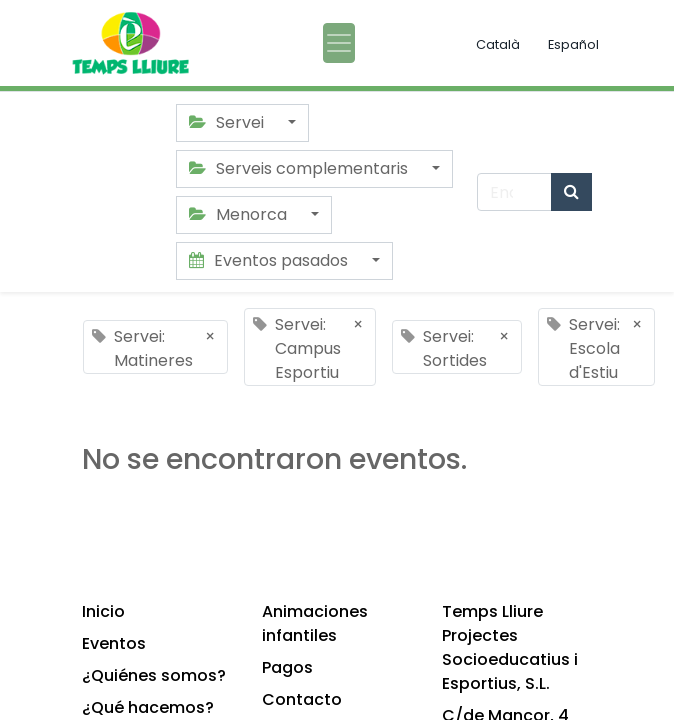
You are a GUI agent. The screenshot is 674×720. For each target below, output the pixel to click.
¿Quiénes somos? (154, 675)
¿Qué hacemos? (148, 707)
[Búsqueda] (571, 192)
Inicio (103, 611)
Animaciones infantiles (315, 623)
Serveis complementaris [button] (300, 168)
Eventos (114, 643)
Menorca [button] (240, 214)
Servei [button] (228, 122)
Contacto (302, 699)
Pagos (287, 667)
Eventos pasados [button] (270, 260)
